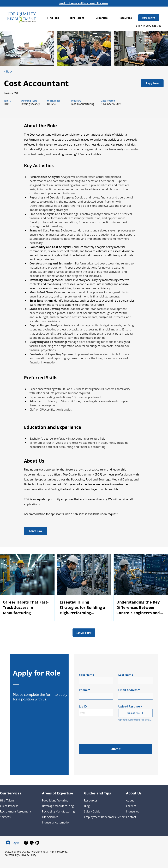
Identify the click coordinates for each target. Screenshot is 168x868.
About (130, 800)
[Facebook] (26, 843)
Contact (131, 817)
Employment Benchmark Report (105, 817)
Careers (131, 806)
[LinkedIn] (37, 843)
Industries (133, 811)
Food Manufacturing (55, 800)
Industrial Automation (56, 822)
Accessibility (12, 855)
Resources (91, 800)
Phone (83, 690)
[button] (53, 18)
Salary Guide (92, 811)
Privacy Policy (29, 855)
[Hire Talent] (149, 18)
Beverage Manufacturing (58, 806)
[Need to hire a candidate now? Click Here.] (84, 3)
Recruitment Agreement (16, 811)
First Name (86, 675)
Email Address (128, 690)
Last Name (126, 675)
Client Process (9, 806)
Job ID (83, 706)
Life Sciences (50, 817)
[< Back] (16, 72)
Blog (87, 806)
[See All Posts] (84, 633)
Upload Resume (129, 706)
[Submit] (116, 749)
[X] (32, 843)
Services (5, 817)
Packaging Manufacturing (58, 811)
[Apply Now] (152, 83)
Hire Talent (7, 800)
